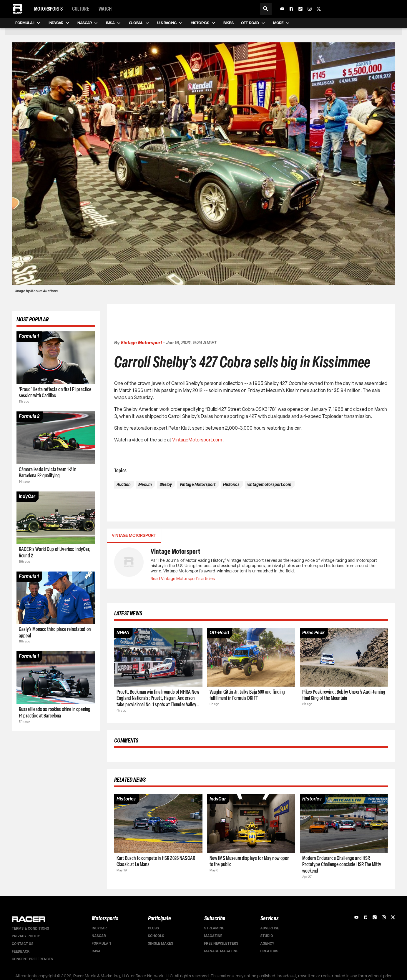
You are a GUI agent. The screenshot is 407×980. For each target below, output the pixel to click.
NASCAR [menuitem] (88, 23)
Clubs (154, 928)
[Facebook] (291, 9)
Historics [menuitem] (203, 23)
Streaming (214, 928)
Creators (269, 951)
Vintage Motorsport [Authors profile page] (141, 343)
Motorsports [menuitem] (48, 9)
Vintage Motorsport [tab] (134, 536)
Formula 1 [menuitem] (28, 23)
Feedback (21, 951)
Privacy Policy (26, 936)
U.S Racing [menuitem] (170, 23)
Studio (267, 936)
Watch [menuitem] (105, 9)
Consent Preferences (32, 959)
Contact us (23, 944)
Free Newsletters (221, 944)
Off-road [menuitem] (254, 23)
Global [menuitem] (139, 23)
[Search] (266, 9)
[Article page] (56, 358)
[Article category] (29, 337)
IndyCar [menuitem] (59, 23)
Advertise (270, 928)
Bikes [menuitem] (229, 23)
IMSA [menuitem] (114, 23)
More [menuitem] (282, 23)
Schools (156, 936)
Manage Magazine (221, 951)
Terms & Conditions (30, 928)
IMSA (96, 951)
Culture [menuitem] (81, 9)
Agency (267, 944)
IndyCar (99, 928)
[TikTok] (300, 9)
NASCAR (99, 936)
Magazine (213, 936)
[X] (319, 9)
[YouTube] (282, 9)
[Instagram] (310, 9)
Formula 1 (102, 944)
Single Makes (161, 944)
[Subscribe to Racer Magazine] (361, 9)
